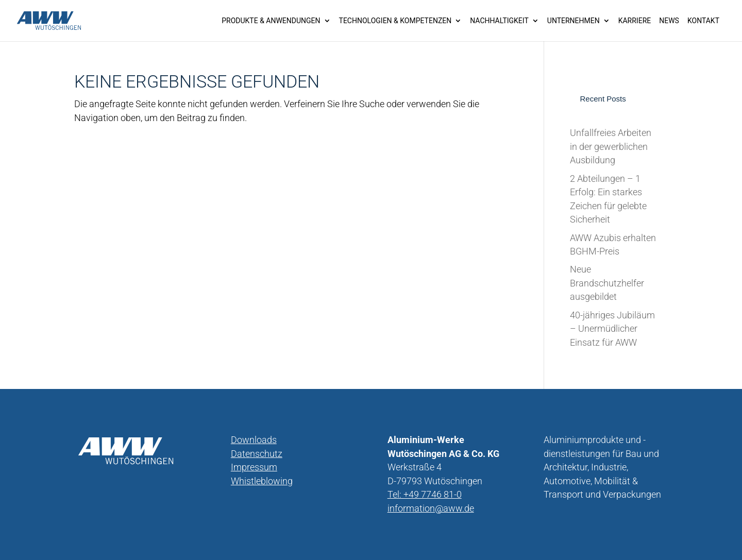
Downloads (254, 440)
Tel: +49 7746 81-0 (425, 495)
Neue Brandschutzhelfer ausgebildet (607, 283)
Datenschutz (257, 454)
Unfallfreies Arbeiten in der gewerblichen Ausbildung (611, 147)
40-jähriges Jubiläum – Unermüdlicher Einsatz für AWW (612, 329)
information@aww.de (431, 508)
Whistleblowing (262, 481)
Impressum (254, 467)
